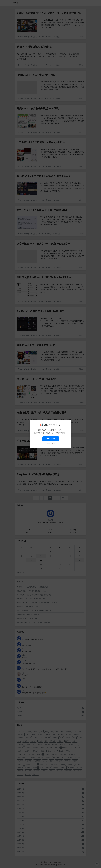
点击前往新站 (51, 439)
